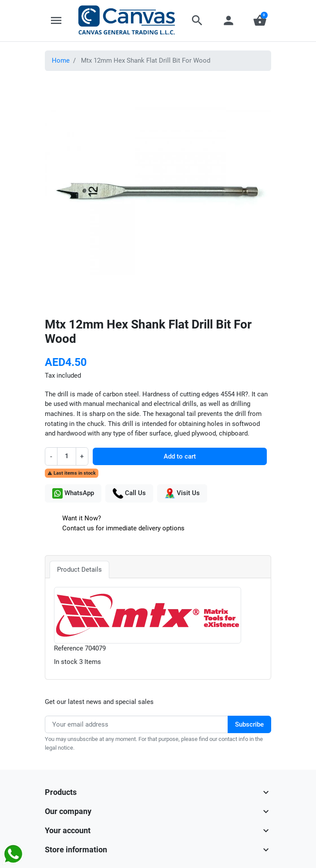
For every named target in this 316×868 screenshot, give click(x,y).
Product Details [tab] (79, 570)
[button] (197, 20)
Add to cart (180, 456)
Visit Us (182, 493)
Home (61, 60)
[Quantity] (67, 456)
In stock (66, 662)
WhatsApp (73, 493)
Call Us (129, 493)
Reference (69, 648)
